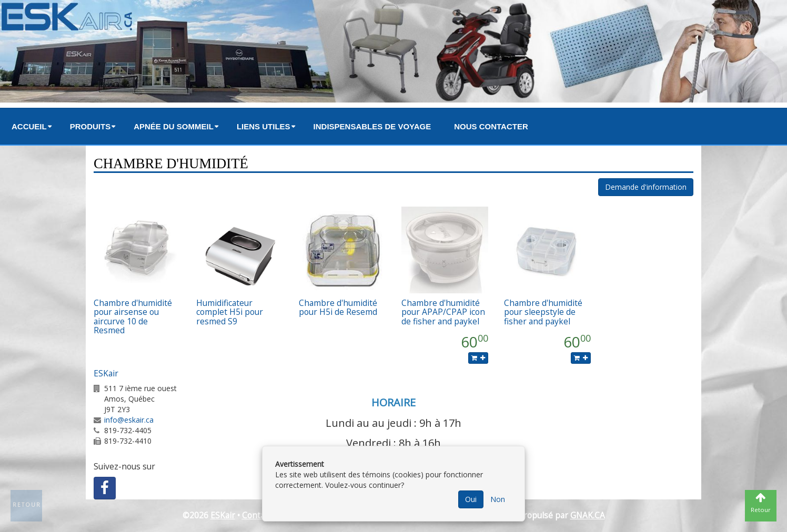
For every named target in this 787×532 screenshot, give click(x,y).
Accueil (29, 126)
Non (498, 499)
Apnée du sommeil (174, 126)
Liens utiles (264, 126)
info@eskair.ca (129, 420)
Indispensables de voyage (372, 126)
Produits (90, 126)
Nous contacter (491, 126)
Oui (471, 499)
